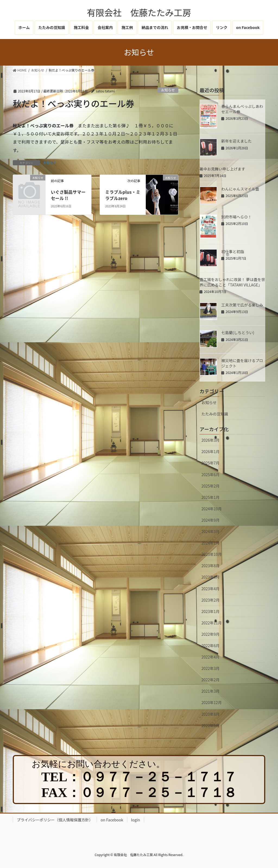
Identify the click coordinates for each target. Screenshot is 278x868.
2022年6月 (211, 646)
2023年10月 (212, 554)
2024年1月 (211, 543)
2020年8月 (211, 714)
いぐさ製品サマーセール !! (68, 195)
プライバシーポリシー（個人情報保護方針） (55, 820)
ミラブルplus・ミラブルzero (123, 195)
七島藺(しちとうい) (238, 333)
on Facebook (112, 820)
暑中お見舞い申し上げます (222, 169)
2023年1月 (211, 611)
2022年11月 (212, 623)
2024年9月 (211, 520)
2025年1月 (211, 497)
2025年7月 (211, 463)
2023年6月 (211, 577)
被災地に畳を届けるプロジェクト (242, 363)
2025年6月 (211, 475)
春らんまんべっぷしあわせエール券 (242, 109)
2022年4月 (211, 657)
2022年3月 (211, 668)
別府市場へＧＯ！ (236, 217)
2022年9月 (211, 634)
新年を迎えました (236, 141)
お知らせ (168, 90)
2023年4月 (211, 589)
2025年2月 (211, 486)
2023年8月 (211, 566)
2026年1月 (211, 451)
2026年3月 (211, 440)
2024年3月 (211, 531)
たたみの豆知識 (215, 414)
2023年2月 (211, 600)
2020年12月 (212, 702)
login (136, 820)
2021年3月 (211, 691)
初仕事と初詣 (233, 251)
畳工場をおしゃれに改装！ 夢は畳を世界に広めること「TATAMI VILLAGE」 (232, 282)
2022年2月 (211, 680)
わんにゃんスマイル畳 (240, 189)
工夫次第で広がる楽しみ (242, 305)
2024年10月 (212, 509)
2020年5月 (211, 725)
